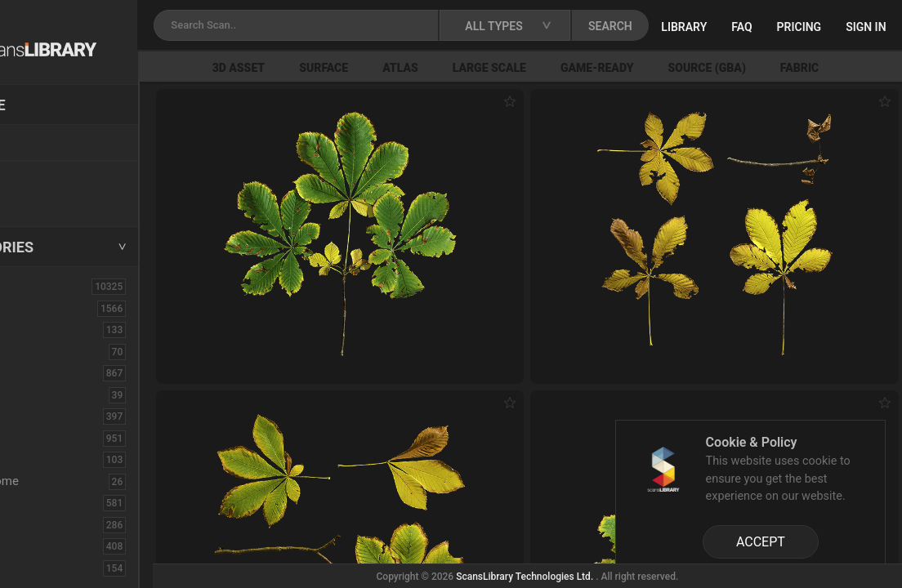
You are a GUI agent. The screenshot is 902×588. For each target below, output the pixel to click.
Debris (39, 459)
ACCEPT (761, 542)
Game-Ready (677, 68)
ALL (32, 286)
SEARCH (706, 26)
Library (779, 27)
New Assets (54, 177)
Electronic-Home (67, 481)
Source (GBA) (787, 68)
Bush (35, 372)
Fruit (33, 568)
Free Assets (54, 199)
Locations (48, 144)
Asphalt (42, 329)
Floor (35, 524)
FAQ (837, 27)
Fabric (38, 502)
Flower (40, 546)
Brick (35, 351)
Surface (404, 68)
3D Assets (49, 308)
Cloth (36, 394)
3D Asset (319, 68)
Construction (56, 438)
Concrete (46, 416)
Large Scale (569, 68)
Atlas (480, 68)
